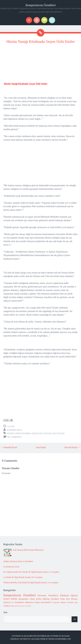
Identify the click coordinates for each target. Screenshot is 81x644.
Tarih (62, 599)
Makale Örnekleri (67, 602)
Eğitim (74, 595)
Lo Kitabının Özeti (11, 567)
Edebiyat (64, 595)
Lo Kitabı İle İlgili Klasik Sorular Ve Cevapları (23, 577)
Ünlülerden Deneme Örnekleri (21, 606)
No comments (14, 437)
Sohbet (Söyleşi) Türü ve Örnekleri (18, 561)
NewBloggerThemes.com (60, 639)
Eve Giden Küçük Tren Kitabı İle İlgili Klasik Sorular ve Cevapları (31, 572)
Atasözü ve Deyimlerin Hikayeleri (19, 602)
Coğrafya (56, 602)
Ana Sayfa (41, 447)
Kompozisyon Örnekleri (41, 5)
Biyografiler (24, 599)
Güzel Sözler (36, 599)
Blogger (66, 636)
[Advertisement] (41, 64)
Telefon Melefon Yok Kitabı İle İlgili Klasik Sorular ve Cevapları (31, 582)
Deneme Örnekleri (48, 595)
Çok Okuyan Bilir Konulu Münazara (28, 550)
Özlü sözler (58, 433)
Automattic (25, 639)
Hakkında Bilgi (14, 430)
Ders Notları (72, 599)
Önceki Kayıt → (72, 447)
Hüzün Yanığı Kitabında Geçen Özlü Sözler (41, 41)
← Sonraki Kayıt (9, 447)
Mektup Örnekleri (51, 599)
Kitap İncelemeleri (43, 602)
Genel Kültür (10, 599)
